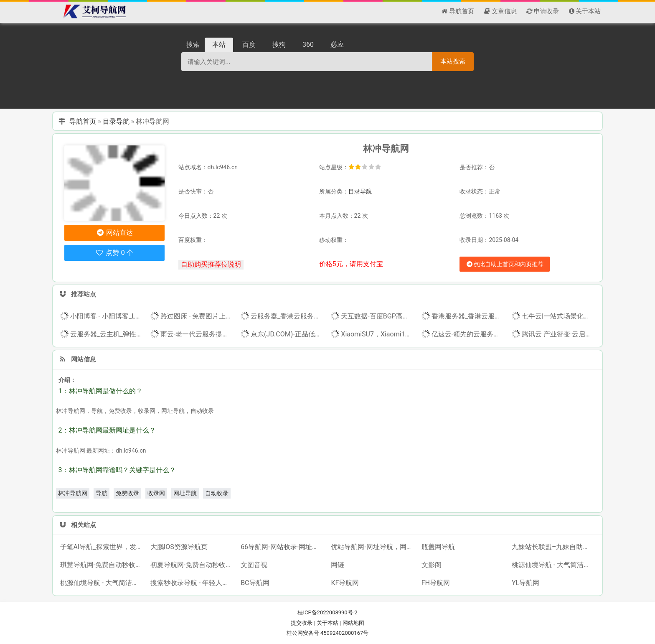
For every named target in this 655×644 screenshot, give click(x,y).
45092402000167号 (344, 633)
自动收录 (217, 493)
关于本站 (327, 623)
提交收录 (302, 623)
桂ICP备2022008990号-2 (327, 612)
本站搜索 (453, 61)
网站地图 (353, 623)
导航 (102, 493)
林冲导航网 (73, 493)
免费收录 (127, 493)
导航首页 (83, 121)
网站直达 (114, 233)
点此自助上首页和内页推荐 (505, 264)
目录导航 (116, 121)
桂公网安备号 (303, 633)
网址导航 (185, 493)
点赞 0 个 (114, 253)
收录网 (156, 493)
